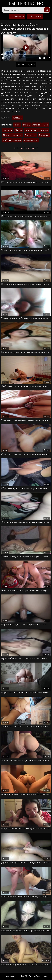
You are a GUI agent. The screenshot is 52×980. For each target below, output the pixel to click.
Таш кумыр (31, 130)
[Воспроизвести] (3, 58)
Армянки (8, 130)
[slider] (20, 54)
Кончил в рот (31, 140)
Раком (17, 125)
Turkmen (44, 130)
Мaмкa (18, 140)
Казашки (18, 118)
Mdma (26, 125)
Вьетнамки (30, 135)
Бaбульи (7, 140)
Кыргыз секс (11, 976)
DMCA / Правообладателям (34, 976)
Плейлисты (17, 16)
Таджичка (44, 135)
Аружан (37, 125)
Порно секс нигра (13, 135)
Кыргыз (26, 4)
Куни (46, 125)
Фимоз (19, 130)
